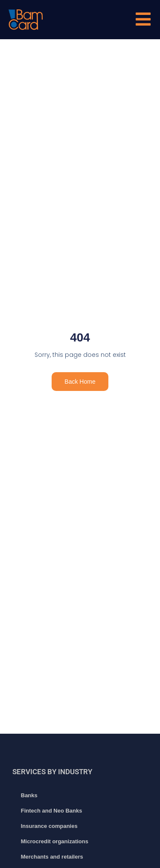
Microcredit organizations (55, 841)
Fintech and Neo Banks (52, 811)
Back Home (80, 382)
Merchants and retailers (52, 857)
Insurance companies (49, 826)
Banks (29, 795)
